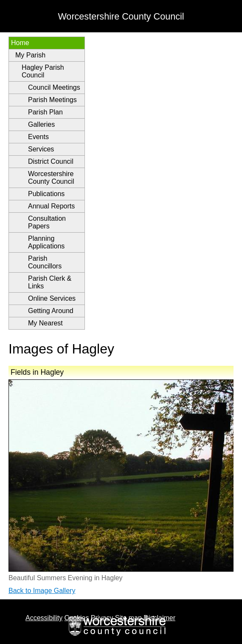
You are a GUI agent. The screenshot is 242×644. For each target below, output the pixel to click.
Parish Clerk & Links (50, 282)
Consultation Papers (47, 222)
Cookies (77, 618)
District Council (51, 161)
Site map (128, 618)
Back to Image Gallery (42, 591)
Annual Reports (51, 206)
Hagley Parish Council (43, 71)
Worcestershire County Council (51, 178)
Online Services (52, 298)
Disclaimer (159, 618)
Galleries (41, 124)
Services (41, 149)
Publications (46, 194)
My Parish (30, 55)
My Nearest (45, 323)
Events (38, 137)
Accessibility (44, 618)
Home (20, 43)
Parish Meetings (52, 100)
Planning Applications (46, 242)
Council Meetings (54, 87)
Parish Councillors (45, 262)
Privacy (102, 618)
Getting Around (51, 311)
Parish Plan (45, 112)
